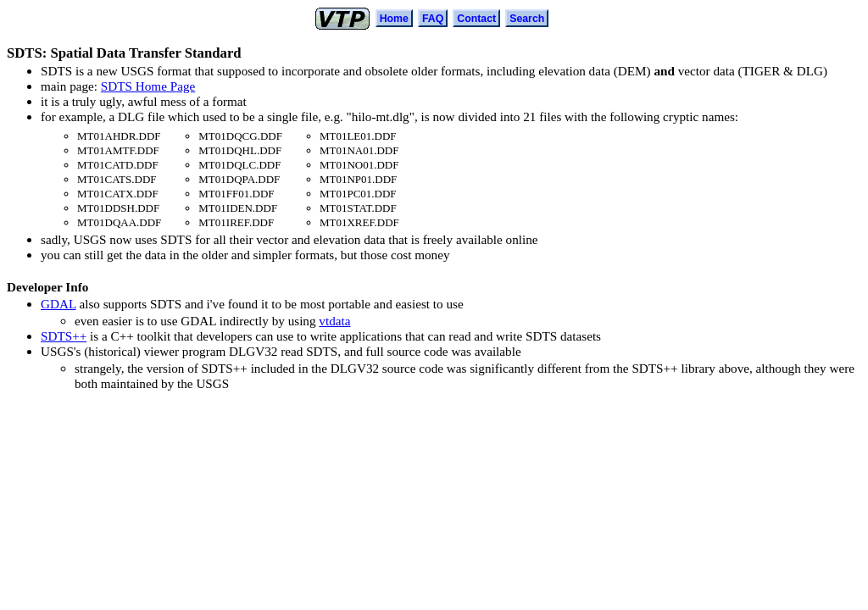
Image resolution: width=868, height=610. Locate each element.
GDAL (58, 304)
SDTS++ (64, 336)
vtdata (334, 321)
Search (527, 19)
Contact (476, 19)
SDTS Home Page (148, 86)
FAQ (433, 19)
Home (394, 19)
